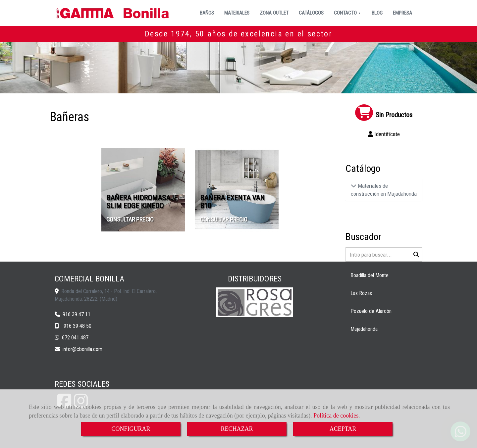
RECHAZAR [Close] (237, 429)
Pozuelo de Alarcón (371, 311)
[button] (384, 134)
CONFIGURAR (131, 429)
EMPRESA (402, 13)
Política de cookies (336, 416)
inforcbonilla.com (82, 349)
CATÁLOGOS (311, 13)
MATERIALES (237, 13)
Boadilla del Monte (370, 275)
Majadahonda (364, 329)
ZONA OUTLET (274, 13)
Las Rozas (361, 293)
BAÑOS (207, 13)
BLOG (377, 13)
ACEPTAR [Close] (343, 429)
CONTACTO (348, 13)
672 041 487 (75, 338)
